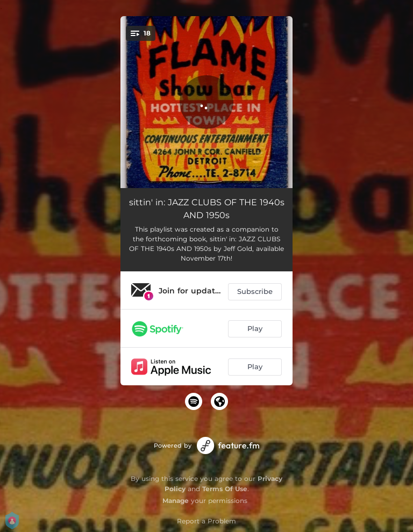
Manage (176, 501)
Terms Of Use (225, 489)
